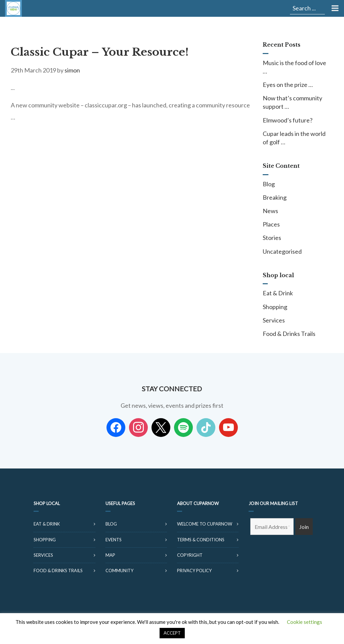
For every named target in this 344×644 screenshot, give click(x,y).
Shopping (275, 307)
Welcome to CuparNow (205, 524)
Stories (272, 238)
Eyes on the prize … (288, 85)
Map (110, 555)
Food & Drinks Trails (289, 334)
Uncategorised (282, 251)
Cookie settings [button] (305, 622)
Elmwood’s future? (288, 120)
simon (72, 70)
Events (114, 540)
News (270, 211)
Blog (269, 184)
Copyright (190, 555)
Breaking (275, 197)
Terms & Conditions (201, 540)
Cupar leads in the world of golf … (294, 138)
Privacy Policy (194, 571)
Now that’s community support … (292, 102)
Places (271, 224)
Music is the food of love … (294, 67)
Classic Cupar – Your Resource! (100, 52)
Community (119, 571)
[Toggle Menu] (334, 8)
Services (274, 320)
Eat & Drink (278, 293)
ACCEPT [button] (172, 633)
